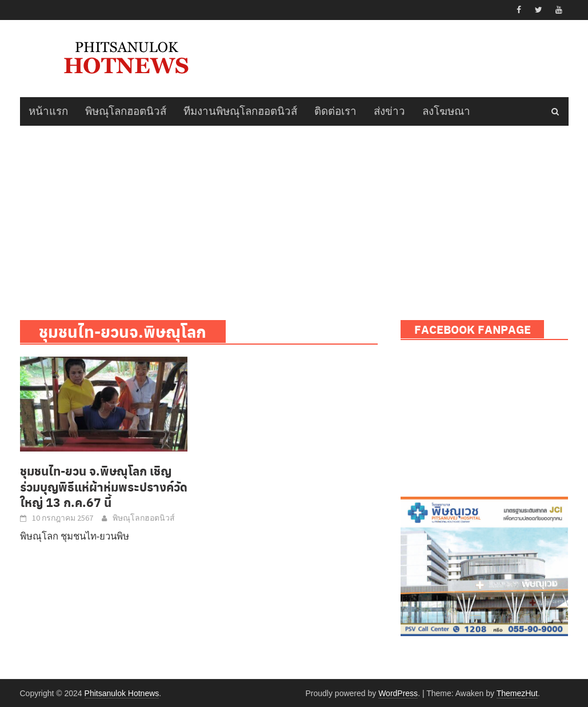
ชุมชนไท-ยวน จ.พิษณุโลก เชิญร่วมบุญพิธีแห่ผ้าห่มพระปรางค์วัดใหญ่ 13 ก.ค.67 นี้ (104, 486)
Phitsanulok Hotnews (122, 693)
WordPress (398, 693)
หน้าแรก (48, 111)
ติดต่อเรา (335, 111)
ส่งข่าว (389, 111)
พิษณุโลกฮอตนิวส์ (126, 111)
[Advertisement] (294, 211)
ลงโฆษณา (446, 111)
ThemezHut (517, 693)
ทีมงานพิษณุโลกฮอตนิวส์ (240, 111)
